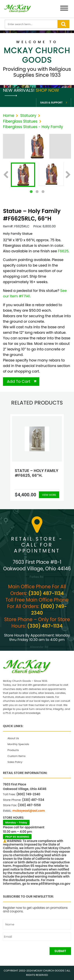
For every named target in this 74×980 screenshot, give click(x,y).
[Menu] (64, 9)
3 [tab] (43, 192)
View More (49, 495)
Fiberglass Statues (20, 121)
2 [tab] (37, 192)
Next (68, 175)
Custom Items (16, 756)
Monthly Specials (18, 744)
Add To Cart (19, 381)
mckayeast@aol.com (29, 811)
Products (13, 750)
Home (9, 116)
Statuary (28, 116)
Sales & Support (51, 103)
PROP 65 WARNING (17, 837)
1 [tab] (31, 192)
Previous (6, 175)
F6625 (63, 251)
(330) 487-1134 (46, 593)
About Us (13, 738)
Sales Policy (15, 762)
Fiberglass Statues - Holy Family (33, 127)
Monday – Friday (16, 822)
